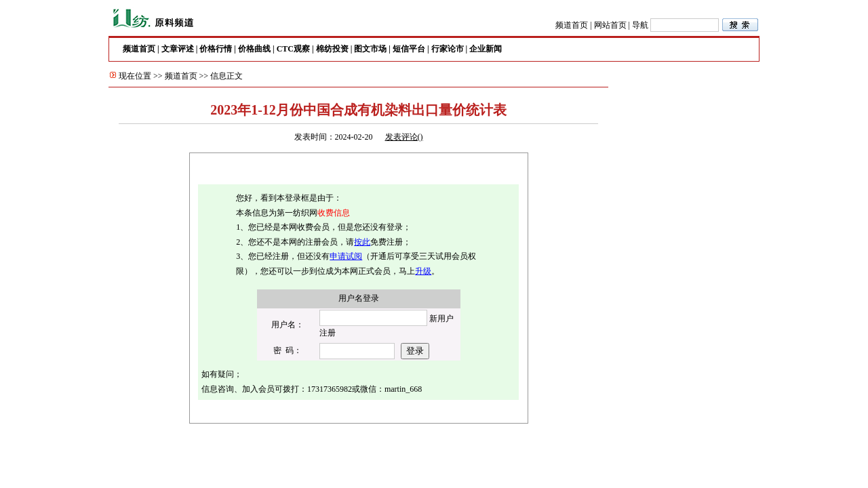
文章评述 (178, 49)
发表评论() (404, 137)
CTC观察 (293, 49)
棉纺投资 (332, 49)
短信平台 (409, 49)
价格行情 (216, 49)
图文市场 (370, 49)
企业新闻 (486, 49)
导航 (640, 25)
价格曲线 (254, 49)
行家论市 (448, 49)
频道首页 (572, 25)
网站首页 (610, 25)
